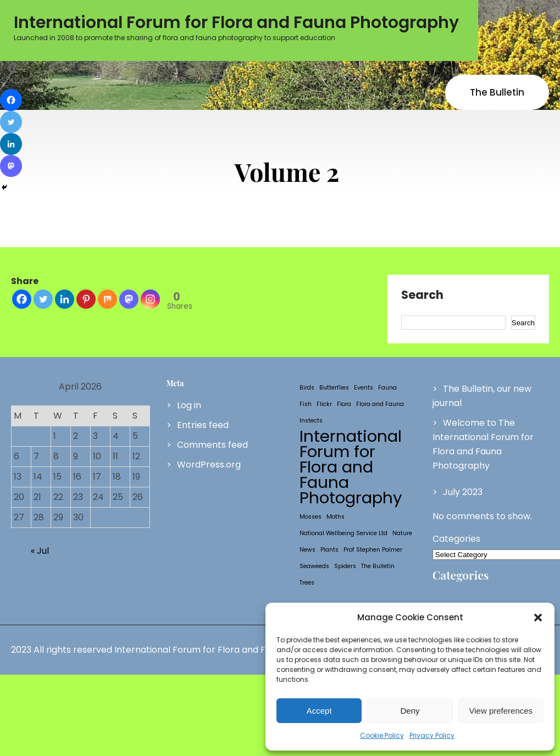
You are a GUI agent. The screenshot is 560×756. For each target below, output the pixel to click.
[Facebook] (22, 299)
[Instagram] (150, 299)
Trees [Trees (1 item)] (307, 583)
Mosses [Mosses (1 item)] (311, 517)
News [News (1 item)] (307, 550)
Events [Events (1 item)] (364, 388)
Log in (189, 405)
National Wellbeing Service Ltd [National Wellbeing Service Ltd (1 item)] (343, 533)
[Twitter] (43, 299)
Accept (319, 711)
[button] (538, 618)
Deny (410, 711)
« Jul (40, 551)
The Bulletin (497, 92)
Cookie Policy (382, 735)
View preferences (501, 711)
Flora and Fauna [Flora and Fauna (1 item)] (380, 404)
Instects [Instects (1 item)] (311, 421)
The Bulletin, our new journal (482, 396)
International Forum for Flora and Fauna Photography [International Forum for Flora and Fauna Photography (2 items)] (351, 467)
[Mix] (107, 299)
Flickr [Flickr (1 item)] (324, 404)
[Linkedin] (65, 299)
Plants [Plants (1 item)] (329, 550)
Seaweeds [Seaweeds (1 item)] (314, 566)
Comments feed (212, 445)
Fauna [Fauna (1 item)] (387, 388)
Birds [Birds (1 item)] (307, 388)
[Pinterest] (86, 299)
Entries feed (203, 425)
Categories (456, 539)
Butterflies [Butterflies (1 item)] (334, 388)
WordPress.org (209, 465)
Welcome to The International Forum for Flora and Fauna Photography (483, 444)
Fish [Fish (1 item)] (306, 404)
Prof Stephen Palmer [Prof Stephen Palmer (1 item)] (373, 550)
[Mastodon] (129, 299)
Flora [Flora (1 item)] (344, 404)
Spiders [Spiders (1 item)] (345, 566)
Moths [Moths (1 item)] (336, 517)
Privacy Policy (432, 735)
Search (422, 296)
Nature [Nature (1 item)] (402, 533)
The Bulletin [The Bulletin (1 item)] (378, 566)
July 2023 (463, 492)
